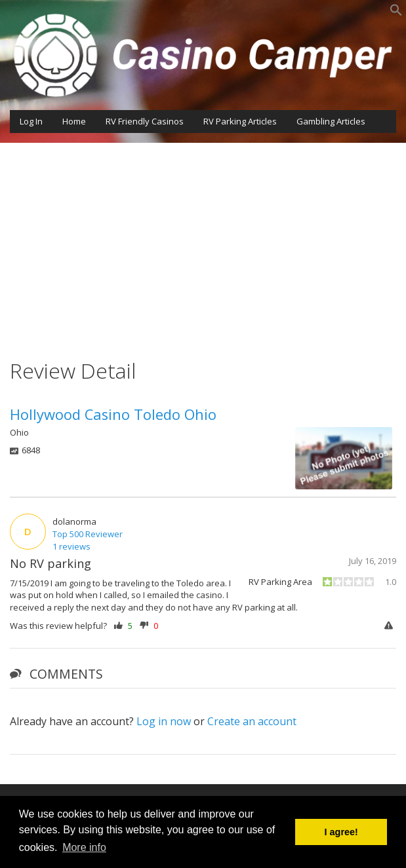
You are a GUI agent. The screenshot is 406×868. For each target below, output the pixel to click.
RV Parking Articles (240, 121)
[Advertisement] (203, 241)
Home (74, 121)
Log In (31, 121)
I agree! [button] (341, 832)
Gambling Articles (331, 121)
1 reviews (71, 546)
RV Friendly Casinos (145, 121)
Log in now (164, 721)
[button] (396, 13)
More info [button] (84, 847)
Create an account (252, 721)
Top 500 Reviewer (88, 534)
